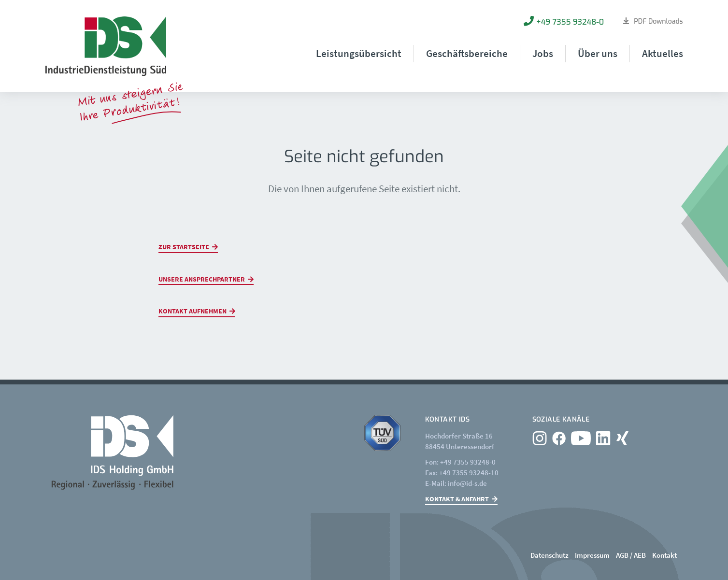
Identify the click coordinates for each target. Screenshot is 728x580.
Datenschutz (550, 555)
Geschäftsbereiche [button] (467, 53)
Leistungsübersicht (359, 53)
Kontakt (664, 555)
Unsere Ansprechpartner (202, 279)
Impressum (592, 555)
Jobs (543, 53)
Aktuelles (663, 53)
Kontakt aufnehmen (193, 311)
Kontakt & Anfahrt (457, 499)
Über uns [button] (598, 53)
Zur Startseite (184, 247)
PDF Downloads (658, 21)
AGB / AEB (631, 555)
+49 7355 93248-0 (570, 22)
